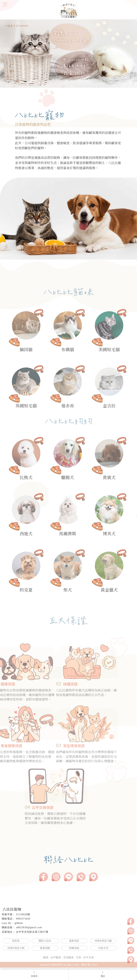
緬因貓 (26, 336)
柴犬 (68, 576)
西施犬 (26, 520)
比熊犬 (26, 464)
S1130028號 (23, 914)
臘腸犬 (68, 464)
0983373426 (23, 919)
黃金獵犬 (109, 576)
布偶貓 (68, 336)
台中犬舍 (88, 957)
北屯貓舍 (68, 957)
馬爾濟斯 (68, 520)
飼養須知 (74, 948)
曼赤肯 (68, 392)
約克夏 (26, 576)
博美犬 (109, 520)
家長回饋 (45, 948)
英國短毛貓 (26, 392)
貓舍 (46, 957)
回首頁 (16, 941)
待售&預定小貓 (103, 941)
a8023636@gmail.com (29, 927)
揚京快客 (57, 965)
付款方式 (103, 948)
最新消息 (74, 941)
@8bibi (19, 923)
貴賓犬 (109, 464)
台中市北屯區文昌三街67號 (32, 932)
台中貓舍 (56, 957)
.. (80, 965)
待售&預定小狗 (16, 948)
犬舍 (78, 957)
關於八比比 (45, 941)
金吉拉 (109, 392)
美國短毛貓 (109, 336)
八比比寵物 (12, 909)
